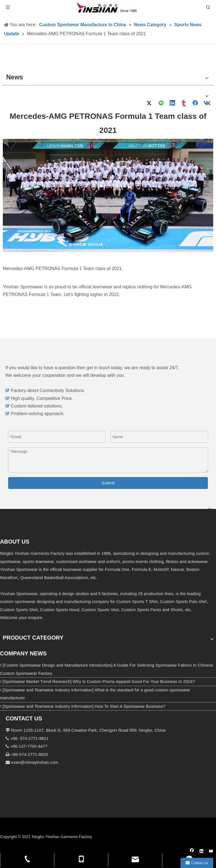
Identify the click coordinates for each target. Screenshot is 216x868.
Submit (108, 483)
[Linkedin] (202, 852)
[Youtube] (211, 852)
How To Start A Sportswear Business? (130, 706)
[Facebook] (192, 852)
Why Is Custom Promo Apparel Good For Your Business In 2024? (134, 681)
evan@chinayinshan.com (35, 762)
